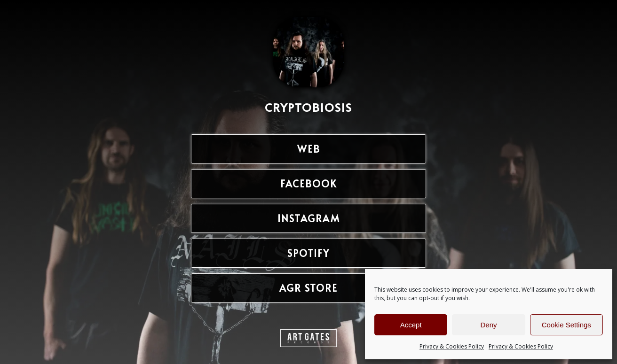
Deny (488, 325)
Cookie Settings (566, 325)
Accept (411, 325)
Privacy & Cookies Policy (452, 346)
